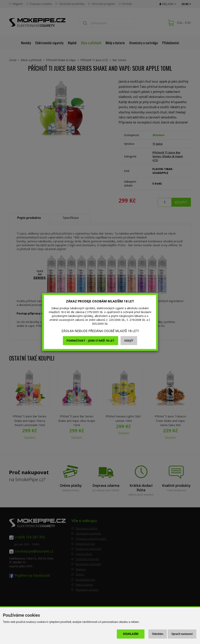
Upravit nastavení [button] (182, 634)
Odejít (129, 341)
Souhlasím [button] (131, 634)
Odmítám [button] (158, 634)
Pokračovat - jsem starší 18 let (91, 341)
